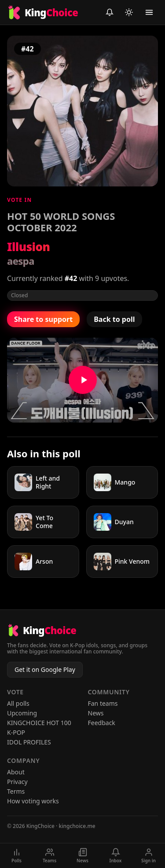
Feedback (102, 723)
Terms (16, 791)
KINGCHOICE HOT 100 (39, 723)
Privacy (17, 782)
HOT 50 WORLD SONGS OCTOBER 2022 (61, 222)
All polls (18, 703)
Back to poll (114, 319)
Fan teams (103, 703)
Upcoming (22, 713)
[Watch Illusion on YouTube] (82, 380)
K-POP (16, 732)
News (96, 713)
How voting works (33, 801)
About (16, 772)
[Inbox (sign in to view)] (110, 12)
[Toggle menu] (149, 12)
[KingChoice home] (42, 12)
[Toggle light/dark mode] (129, 12)
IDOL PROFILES (29, 742)
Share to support (43, 319)
